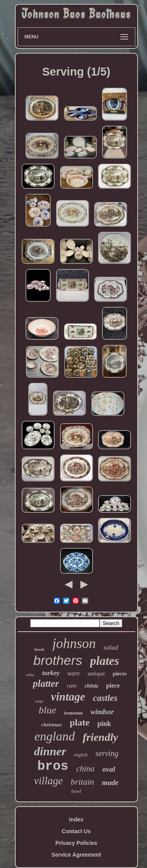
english (81, 755)
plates (105, 661)
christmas (52, 725)
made (110, 782)
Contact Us (76, 831)
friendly (100, 737)
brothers (58, 660)
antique (96, 674)
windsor (102, 712)
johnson (74, 644)
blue (48, 710)
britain (82, 782)
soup (39, 701)
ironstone (73, 713)
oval (109, 769)
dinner (50, 751)
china (85, 769)
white (30, 675)
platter (46, 683)
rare (72, 686)
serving (107, 753)
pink (104, 724)
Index (76, 819)
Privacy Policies (76, 843)
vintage (68, 697)
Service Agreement (76, 855)
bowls (40, 649)
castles (105, 698)
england (55, 736)
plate (80, 722)
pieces (120, 674)
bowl (76, 791)
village (48, 781)
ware (73, 673)
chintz (92, 686)
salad (111, 647)
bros (53, 766)
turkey (51, 673)
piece (113, 685)
